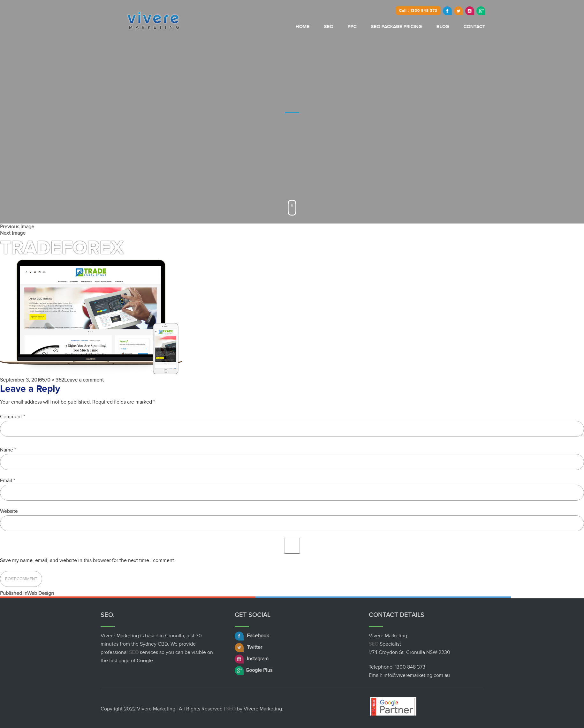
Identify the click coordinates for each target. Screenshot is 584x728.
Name (8, 450)
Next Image (13, 233)
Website (9, 511)
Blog (463, 27)
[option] (292, 112)
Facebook (252, 637)
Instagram (252, 660)
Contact (495, 27)
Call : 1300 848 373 (438, 11)
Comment (12, 417)
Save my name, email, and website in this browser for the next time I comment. (88, 560)
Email (8, 481)
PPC (372, 27)
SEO (349, 27)
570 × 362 (53, 380)
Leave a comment (84, 380)
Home (323, 27)
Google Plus (254, 672)
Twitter (248, 649)
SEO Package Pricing (417, 27)
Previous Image (17, 227)
